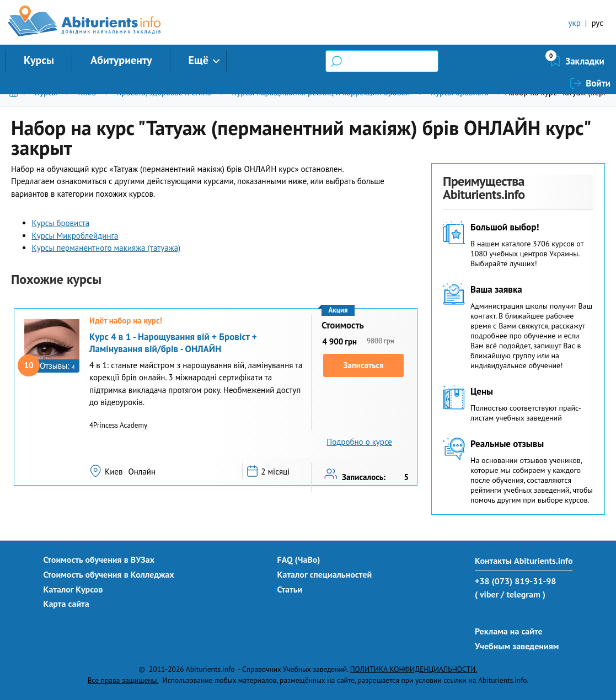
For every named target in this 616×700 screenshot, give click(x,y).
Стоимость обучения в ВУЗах (99, 559)
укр (575, 23)
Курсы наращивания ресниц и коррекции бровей (321, 92)
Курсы (39, 60)
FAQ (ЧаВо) (299, 559)
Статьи (290, 589)
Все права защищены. (123, 680)
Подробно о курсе (359, 442)
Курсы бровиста (460, 92)
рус (597, 23)
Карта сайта (66, 604)
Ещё (199, 60)
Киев (87, 92)
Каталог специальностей (325, 574)
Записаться (364, 365)
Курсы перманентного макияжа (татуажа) (106, 248)
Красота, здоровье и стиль (164, 92)
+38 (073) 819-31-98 (515, 581)
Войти (598, 61)
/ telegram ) (523, 594)
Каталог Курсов (73, 589)
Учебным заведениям (517, 646)
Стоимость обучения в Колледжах (109, 574)
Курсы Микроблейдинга (75, 236)
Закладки (526, 61)
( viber (487, 594)
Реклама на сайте (509, 631)
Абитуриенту (121, 60)
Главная (16, 92)
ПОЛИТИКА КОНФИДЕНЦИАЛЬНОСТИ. (414, 669)
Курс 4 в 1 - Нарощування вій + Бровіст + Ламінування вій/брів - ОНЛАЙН (173, 343)
